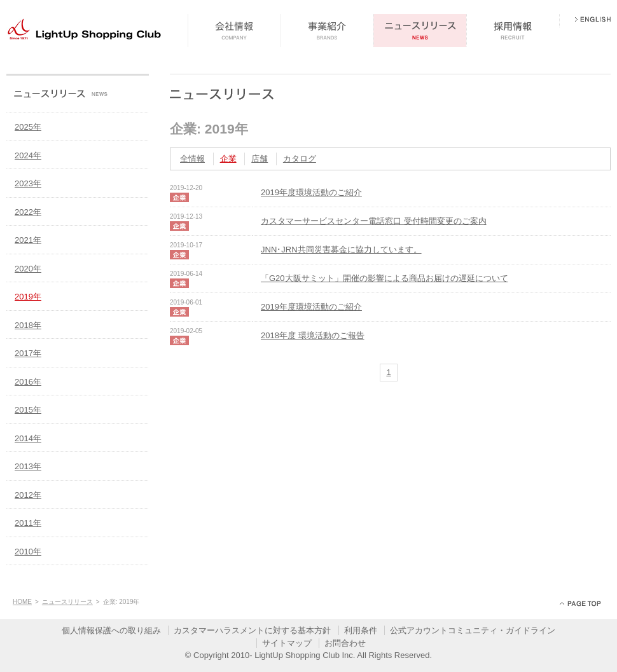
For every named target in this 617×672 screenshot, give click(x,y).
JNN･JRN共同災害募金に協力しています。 (341, 250)
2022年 (28, 212)
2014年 (28, 438)
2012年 (28, 495)
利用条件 (361, 630)
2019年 (28, 297)
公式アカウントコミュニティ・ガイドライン (473, 630)
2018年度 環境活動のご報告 (313, 335)
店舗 (260, 159)
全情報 (192, 159)
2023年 (28, 183)
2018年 (28, 325)
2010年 (28, 552)
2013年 (28, 466)
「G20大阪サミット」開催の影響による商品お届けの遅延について (385, 278)
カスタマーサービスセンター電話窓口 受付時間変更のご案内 (374, 221)
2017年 (28, 353)
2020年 (28, 269)
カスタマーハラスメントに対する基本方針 (252, 630)
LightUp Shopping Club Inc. (305, 655)
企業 (228, 159)
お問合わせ (345, 643)
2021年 (28, 240)
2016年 (28, 382)
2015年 (28, 410)
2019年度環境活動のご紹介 (311, 192)
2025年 (28, 127)
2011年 (28, 523)
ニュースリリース (67, 602)
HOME (22, 602)
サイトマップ (287, 643)
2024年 (28, 155)
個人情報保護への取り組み (111, 630)
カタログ (300, 159)
